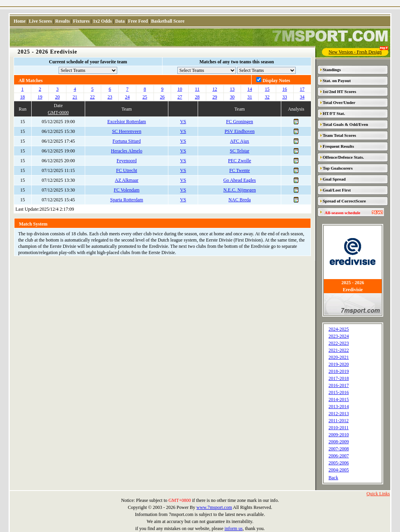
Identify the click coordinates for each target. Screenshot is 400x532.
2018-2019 (339, 371)
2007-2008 (339, 449)
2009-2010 (339, 435)
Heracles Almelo (127, 151)
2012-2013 (339, 414)
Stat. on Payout (337, 81)
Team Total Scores (339, 135)
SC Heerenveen (127, 131)
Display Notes (276, 81)
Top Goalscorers (338, 168)
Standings (332, 70)
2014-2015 (339, 399)
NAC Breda (240, 200)
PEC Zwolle (240, 161)
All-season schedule (342, 213)
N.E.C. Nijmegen (240, 190)
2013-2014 (339, 407)
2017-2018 (339, 378)
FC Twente (240, 170)
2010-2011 (339, 428)
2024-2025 (339, 329)
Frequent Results (338, 146)
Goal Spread (334, 179)
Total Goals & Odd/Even (345, 124)
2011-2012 (339, 421)
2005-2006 (339, 463)
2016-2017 (339, 385)
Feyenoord (127, 161)
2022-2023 (339, 343)
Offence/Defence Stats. (343, 157)
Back (333, 478)
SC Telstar (239, 151)
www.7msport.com (214, 507)
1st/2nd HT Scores (339, 91)
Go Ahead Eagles (240, 180)
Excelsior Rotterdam (127, 122)
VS (183, 122)
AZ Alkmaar (127, 180)
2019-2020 (339, 364)
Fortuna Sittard (127, 141)
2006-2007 (339, 456)
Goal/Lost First (337, 190)
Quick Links (378, 494)
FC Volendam (127, 190)
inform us (234, 528)
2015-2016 (339, 392)
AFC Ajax (240, 141)
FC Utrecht (127, 170)
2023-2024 (339, 336)
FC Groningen (240, 122)
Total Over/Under (339, 102)
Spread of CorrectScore (344, 201)
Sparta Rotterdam (127, 200)
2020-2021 (339, 357)
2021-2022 (339, 350)
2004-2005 (339, 470)
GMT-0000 (58, 113)
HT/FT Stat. (334, 113)
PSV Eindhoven (240, 131)
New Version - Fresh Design (358, 51)
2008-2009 (339, 442)
